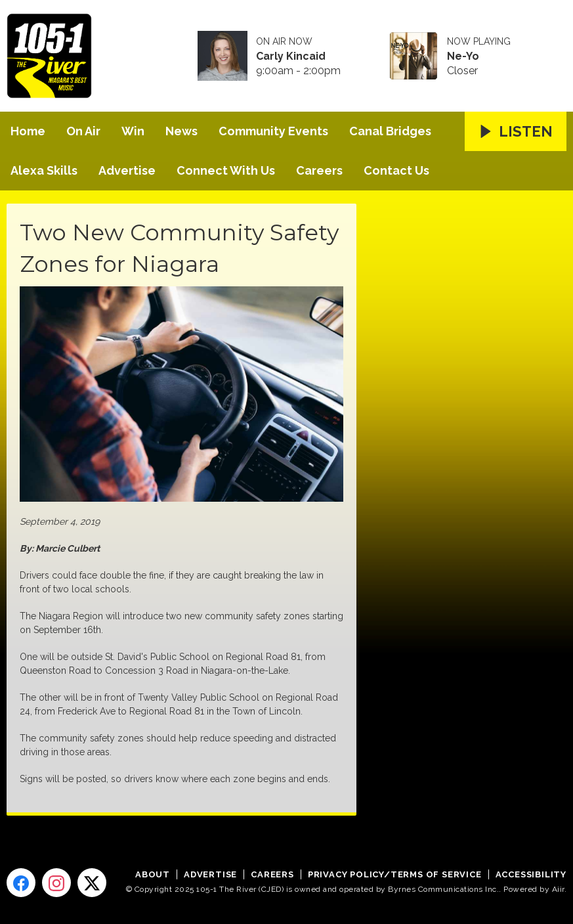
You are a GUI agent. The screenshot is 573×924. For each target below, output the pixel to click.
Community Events (273, 131)
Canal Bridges (390, 131)
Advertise (127, 170)
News (181, 131)
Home (28, 131)
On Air (83, 131)
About (153, 874)
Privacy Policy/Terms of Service (395, 874)
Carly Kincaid (291, 56)
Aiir (558, 889)
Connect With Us (226, 170)
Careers (319, 170)
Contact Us (396, 170)
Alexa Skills (44, 170)
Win (133, 131)
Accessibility (531, 874)
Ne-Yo (463, 56)
